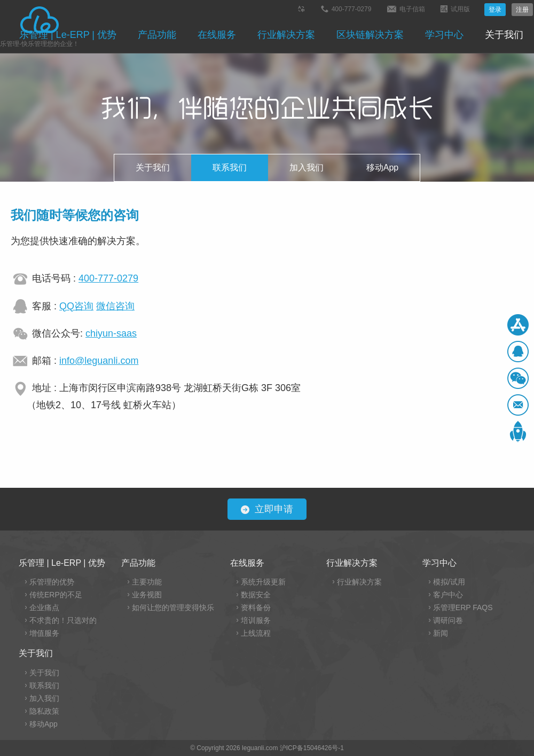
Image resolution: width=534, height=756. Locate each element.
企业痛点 (44, 607)
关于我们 (504, 35)
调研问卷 (448, 620)
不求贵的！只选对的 (63, 620)
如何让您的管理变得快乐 (173, 607)
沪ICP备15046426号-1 (312, 748)
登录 (495, 10)
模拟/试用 (449, 582)
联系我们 (230, 167)
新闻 (441, 633)
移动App (382, 167)
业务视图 (147, 595)
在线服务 (217, 35)
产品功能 (157, 35)
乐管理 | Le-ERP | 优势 (68, 35)
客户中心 (448, 595)
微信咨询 (115, 306)
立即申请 (267, 509)
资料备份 (256, 607)
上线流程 (256, 633)
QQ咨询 (76, 306)
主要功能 (147, 582)
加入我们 (307, 167)
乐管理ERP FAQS (463, 607)
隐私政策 (44, 711)
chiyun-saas (111, 333)
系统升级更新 (263, 582)
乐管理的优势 (52, 582)
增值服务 (44, 633)
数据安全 (256, 595)
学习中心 (444, 35)
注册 (522, 10)
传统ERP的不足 (56, 595)
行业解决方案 (286, 35)
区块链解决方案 (370, 35)
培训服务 (256, 620)
